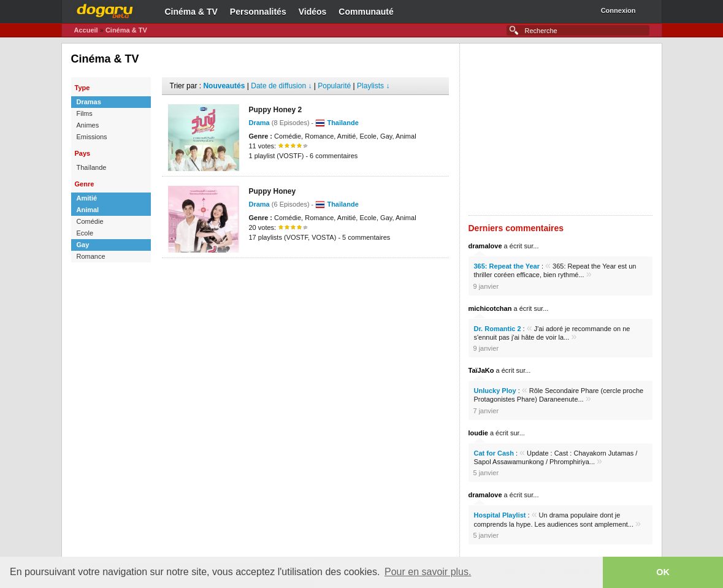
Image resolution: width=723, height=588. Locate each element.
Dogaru (105, 9)
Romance (91, 256)
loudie (478, 433)
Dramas (89, 102)
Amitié (87, 198)
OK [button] (663, 572)
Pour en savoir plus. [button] (428, 572)
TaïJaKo (481, 370)
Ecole (85, 233)
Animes (88, 125)
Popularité (334, 86)
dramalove (485, 246)
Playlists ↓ (373, 86)
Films (85, 113)
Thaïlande (92, 167)
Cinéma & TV (191, 12)
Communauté (366, 12)
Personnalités (258, 12)
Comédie (90, 221)
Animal (88, 210)
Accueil (86, 30)
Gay (83, 245)
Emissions (92, 137)
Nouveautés (224, 86)
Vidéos (313, 12)
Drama (259, 123)
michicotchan (490, 308)
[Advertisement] (305, 277)
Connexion (618, 10)
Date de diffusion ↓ (281, 86)
